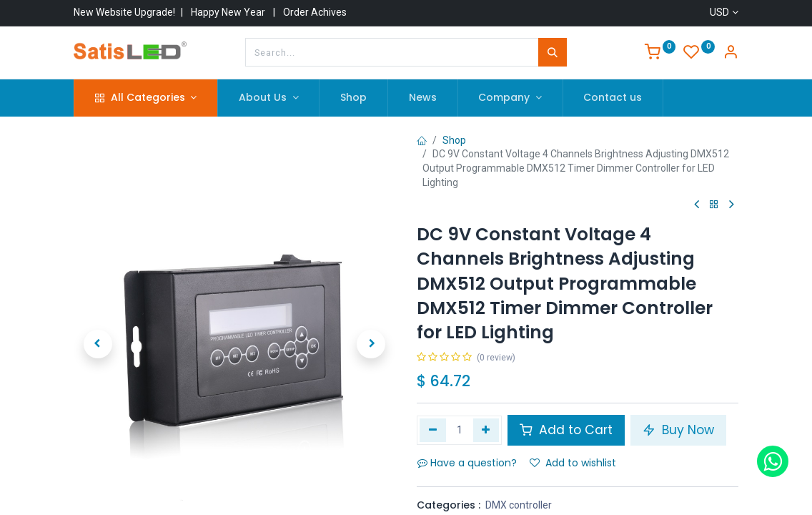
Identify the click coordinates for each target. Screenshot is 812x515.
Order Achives (315, 12)
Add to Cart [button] (566, 430)
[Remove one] (433, 430)
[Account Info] (731, 54)
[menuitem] (353, 98)
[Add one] (486, 430)
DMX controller (519, 505)
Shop (454, 140)
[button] (98, 327)
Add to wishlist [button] (573, 463)
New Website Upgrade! (124, 12)
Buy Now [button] (678, 430)
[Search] (553, 52)
